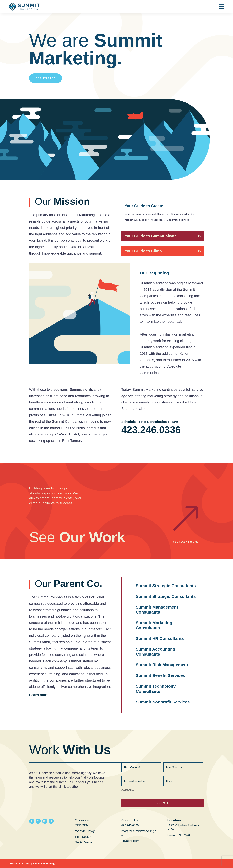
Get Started (46, 78)
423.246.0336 (151, 430)
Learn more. (39, 695)
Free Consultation (153, 422)
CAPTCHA (128, 790)
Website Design (85, 831)
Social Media (84, 842)
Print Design (83, 837)
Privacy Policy (130, 841)
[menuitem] (222, 7)
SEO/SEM (82, 825)
